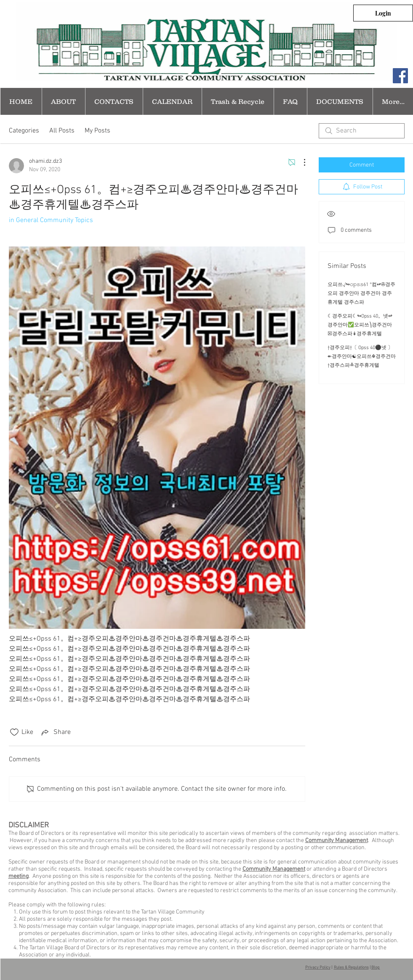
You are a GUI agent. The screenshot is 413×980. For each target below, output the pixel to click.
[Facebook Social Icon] (400, 76)
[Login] (383, 13)
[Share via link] (55, 732)
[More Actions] (300, 162)
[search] (362, 131)
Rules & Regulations (351, 968)
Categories (24, 131)
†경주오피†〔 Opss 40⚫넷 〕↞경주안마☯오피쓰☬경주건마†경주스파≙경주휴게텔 (362, 357)
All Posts (62, 131)
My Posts (97, 131)
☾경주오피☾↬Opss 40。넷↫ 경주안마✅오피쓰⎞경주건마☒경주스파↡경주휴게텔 (360, 325)
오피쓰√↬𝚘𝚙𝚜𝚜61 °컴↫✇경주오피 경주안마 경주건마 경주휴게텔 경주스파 (361, 294)
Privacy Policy (318, 968)
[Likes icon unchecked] (14, 732)
